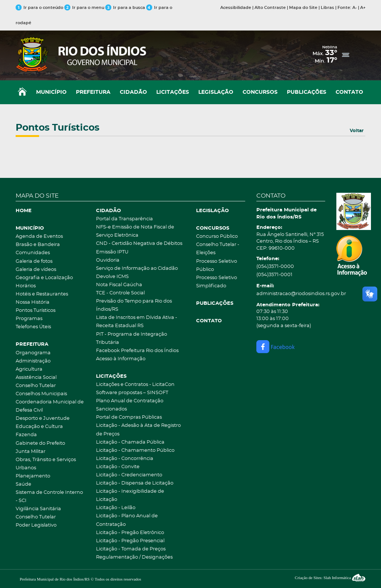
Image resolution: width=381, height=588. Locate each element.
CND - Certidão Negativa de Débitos (139, 244)
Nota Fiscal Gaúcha (119, 285)
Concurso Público (217, 237)
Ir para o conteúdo (39, 8)
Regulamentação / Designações (134, 557)
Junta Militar (31, 452)
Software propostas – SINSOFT (132, 393)
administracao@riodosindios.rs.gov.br (291, 294)
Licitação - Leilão (116, 508)
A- (355, 8)
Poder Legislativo (36, 525)
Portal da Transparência (124, 219)
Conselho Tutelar (36, 386)
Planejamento (33, 476)
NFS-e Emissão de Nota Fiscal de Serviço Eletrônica (135, 231)
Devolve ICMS (112, 277)
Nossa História (33, 302)
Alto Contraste (270, 8)
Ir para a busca (125, 8)
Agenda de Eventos (39, 237)
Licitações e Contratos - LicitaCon (135, 385)
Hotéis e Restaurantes (42, 294)
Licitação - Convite (118, 467)
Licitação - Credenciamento (129, 475)
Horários (26, 286)
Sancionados (111, 409)
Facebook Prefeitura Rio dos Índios (137, 351)
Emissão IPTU (112, 252)
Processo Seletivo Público (217, 266)
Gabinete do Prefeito (40, 443)
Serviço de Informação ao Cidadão (137, 269)
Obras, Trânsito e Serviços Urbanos (46, 464)
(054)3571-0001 (274, 275)
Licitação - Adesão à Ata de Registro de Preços (138, 430)
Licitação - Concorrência (125, 459)
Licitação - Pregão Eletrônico (130, 533)
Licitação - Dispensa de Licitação (135, 483)
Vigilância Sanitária (38, 509)
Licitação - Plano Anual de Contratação (127, 520)
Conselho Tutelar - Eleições (218, 249)
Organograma (33, 353)
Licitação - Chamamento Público (135, 450)
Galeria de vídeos (36, 270)
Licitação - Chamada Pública (130, 442)
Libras (327, 8)
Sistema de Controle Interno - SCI (49, 497)
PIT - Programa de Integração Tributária (132, 338)
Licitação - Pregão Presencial (130, 541)
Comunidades (33, 253)
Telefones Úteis (33, 327)
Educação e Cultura (39, 427)
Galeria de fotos (34, 261)
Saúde (23, 484)
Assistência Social (36, 378)
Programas (29, 319)
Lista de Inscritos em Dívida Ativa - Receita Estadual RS (137, 322)
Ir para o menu (85, 8)
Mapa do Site (303, 8)
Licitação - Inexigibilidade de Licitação (130, 496)
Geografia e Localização (44, 278)
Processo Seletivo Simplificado (217, 282)
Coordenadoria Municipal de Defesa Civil (50, 406)
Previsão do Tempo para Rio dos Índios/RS (134, 305)
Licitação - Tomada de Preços (131, 549)
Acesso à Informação (121, 359)
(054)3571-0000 (275, 267)
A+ (363, 8)
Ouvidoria (108, 260)
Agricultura (29, 369)
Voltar (357, 131)
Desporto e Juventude (43, 418)
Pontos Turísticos (36, 311)
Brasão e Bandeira (38, 245)
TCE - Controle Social (120, 293)
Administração (33, 361)
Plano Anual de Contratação (130, 401)
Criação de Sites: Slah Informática (330, 578)
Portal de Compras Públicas (129, 417)
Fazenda (26, 435)
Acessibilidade (236, 8)
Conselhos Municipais (41, 394)
